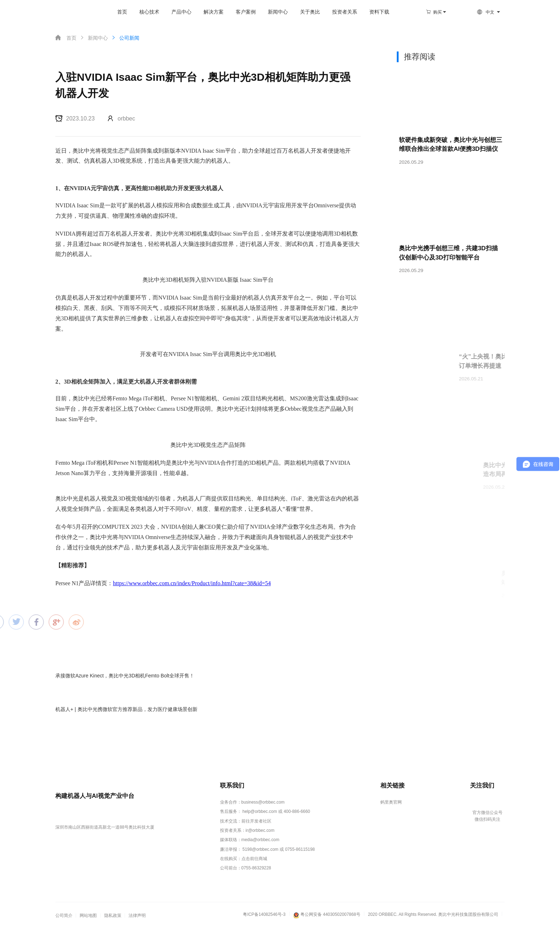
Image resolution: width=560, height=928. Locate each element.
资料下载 (379, 12)
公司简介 (64, 915)
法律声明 (137, 915)
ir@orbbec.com (260, 830)
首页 (122, 12)
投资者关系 (345, 12)
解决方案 (214, 12)
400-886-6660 (297, 811)
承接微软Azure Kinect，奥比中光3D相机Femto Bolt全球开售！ (125, 676)
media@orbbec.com (261, 840)
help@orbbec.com (260, 811)
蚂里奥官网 (391, 802)
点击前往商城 (254, 859)
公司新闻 (125, 38)
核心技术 (149, 12)
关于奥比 (310, 12)
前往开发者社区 (256, 821)
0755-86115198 (300, 849)
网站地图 (88, 915)
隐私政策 (113, 915)
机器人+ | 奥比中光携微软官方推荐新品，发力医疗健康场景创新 (126, 709)
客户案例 (246, 12)
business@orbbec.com (263, 802)
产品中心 (181, 12)
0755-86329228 (256, 868)
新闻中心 (278, 12)
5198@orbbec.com (261, 849)
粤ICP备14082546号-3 (264, 914)
